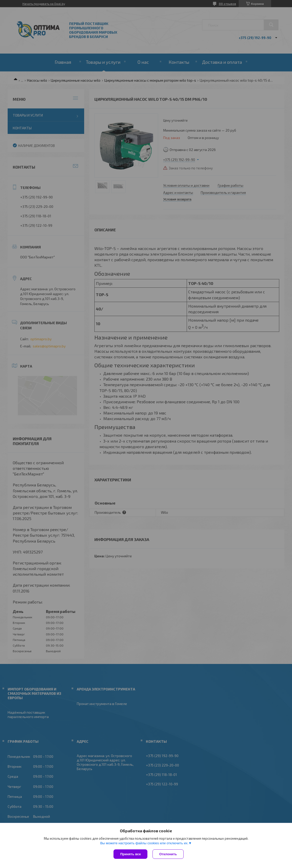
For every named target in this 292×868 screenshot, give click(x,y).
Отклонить (168, 854)
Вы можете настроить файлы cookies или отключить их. (144, 843)
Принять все (130, 854)
